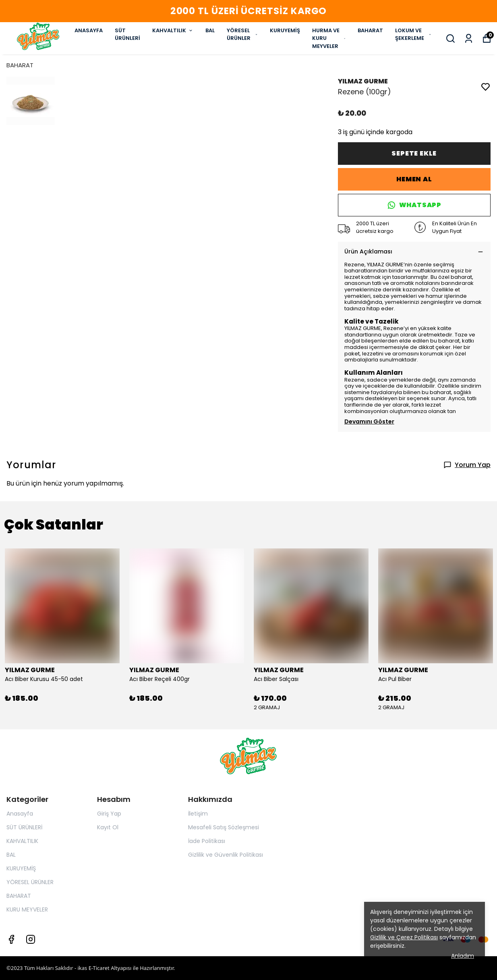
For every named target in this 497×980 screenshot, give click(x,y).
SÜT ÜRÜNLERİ (127, 34)
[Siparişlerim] (469, 38)
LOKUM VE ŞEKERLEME (413, 34)
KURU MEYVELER (27, 909)
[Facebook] (11, 939)
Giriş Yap (109, 814)
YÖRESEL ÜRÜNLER (242, 34)
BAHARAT (370, 30)
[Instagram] (31, 939)
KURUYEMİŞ (285, 30)
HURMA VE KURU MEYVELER (329, 38)
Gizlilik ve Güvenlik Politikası (226, 855)
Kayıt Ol (108, 827)
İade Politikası (207, 841)
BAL (210, 30)
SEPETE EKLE (414, 153)
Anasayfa (20, 814)
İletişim (198, 814)
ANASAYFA (89, 30)
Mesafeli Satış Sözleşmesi (224, 827)
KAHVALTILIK (173, 30)
